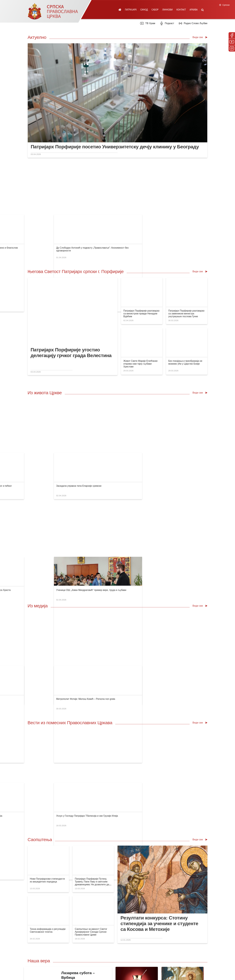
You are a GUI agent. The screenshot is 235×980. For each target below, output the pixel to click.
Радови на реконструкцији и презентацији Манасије (149, 507)
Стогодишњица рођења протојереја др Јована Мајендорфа (154, 578)
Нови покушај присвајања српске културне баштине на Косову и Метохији (115, 507)
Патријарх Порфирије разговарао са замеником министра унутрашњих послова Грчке (186, 268)
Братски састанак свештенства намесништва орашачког (60, 436)
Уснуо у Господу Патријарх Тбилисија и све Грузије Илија (198, 578)
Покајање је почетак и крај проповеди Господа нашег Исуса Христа (158, 436)
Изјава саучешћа (39, 386)
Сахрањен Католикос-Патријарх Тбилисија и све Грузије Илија (64, 578)
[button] (202, 10)
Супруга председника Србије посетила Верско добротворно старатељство (116, 194)
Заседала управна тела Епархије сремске (190, 386)
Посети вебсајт (167, 841)
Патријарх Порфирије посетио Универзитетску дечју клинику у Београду (115, 147)
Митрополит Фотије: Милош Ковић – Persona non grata (197, 507)
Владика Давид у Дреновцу (91, 436)
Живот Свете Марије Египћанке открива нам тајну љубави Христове (140, 318)
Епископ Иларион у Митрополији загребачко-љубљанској (107, 386)
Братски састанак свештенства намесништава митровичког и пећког (158, 386)
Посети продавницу (79, 841)
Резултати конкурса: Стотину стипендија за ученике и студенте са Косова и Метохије (159, 694)
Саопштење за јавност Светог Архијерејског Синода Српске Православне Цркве (91, 702)
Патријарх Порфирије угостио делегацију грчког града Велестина (71, 307)
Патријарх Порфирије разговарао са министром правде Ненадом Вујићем (141, 268)
